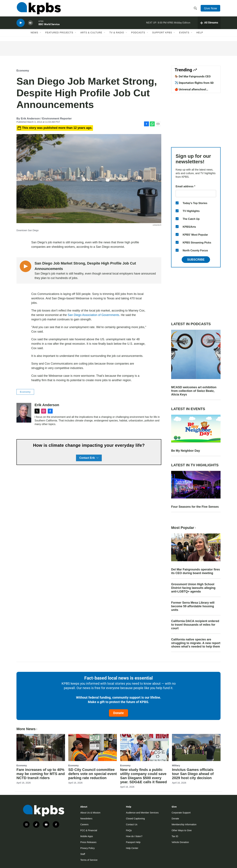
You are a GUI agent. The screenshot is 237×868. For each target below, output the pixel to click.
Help (200, 34)
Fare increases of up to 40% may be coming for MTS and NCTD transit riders (41, 774)
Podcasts (138, 34)
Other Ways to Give (182, 830)
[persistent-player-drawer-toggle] (209, 24)
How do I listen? (134, 836)
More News (27, 729)
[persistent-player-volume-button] (30, 24)
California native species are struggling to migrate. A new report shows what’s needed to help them (196, 643)
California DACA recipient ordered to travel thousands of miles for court (195, 625)
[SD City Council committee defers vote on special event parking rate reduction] (93, 747)
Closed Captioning (135, 819)
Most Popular (184, 528)
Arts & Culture (91, 34)
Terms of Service (89, 860)
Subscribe (196, 260)
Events (184, 34)
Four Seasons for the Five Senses (195, 507)
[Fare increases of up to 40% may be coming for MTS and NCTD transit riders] (41, 747)
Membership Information (184, 824)
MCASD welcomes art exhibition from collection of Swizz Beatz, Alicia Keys (194, 391)
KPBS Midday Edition (179, 24)
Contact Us (132, 824)
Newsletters (86, 819)
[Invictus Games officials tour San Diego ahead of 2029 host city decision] (196, 747)
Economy (23, 71)
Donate (118, 713)
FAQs (129, 830)
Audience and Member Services (142, 813)
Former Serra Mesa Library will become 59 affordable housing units (193, 606)
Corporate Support (181, 813)
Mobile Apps (87, 836)
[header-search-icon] (196, 9)
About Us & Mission (90, 813)
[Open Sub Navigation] (41, 34)
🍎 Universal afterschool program (190, 91)
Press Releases (88, 842)
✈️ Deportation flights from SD (194, 83)
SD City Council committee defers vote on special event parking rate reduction (93, 774)
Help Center (132, 848)
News (34, 34)
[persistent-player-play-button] (21, 24)
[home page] (38, 9)
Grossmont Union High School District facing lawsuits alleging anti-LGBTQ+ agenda (193, 588)
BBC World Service (49, 25)
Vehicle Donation (180, 842)
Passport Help (133, 842)
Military (176, 765)
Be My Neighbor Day (186, 451)
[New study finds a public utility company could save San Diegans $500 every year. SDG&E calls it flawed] (144, 747)
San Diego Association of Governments (93, 315)
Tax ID (175, 836)
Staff (83, 854)
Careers (84, 824)
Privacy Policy (87, 848)
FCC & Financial (89, 830)
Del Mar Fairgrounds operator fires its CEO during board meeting (196, 571)
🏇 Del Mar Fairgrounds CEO (193, 76)
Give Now (211, 9)
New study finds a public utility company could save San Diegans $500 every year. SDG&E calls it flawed (144, 776)
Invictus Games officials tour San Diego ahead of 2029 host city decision (193, 774)
